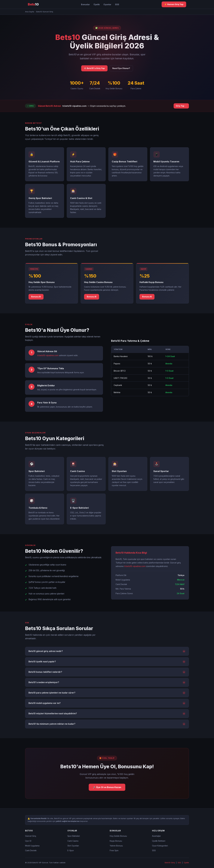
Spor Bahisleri (74, 836)
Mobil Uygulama (32, 846)
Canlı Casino (73, 841)
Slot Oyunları (73, 846)
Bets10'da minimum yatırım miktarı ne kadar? (107, 724)
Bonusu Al (36, 297)
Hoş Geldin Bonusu (118, 836)
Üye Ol (28, 841)
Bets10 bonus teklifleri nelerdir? (107, 672)
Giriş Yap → (181, 106)
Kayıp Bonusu (116, 841)
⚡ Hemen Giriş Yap (174, 4)
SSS (117, 4)
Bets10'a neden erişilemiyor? (107, 682)
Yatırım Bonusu (116, 846)
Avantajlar (156, 836)
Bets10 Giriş (170, 863)
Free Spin (114, 850)
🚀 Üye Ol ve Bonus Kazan (107, 787)
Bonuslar (85, 4)
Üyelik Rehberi (159, 841)
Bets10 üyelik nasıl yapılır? (107, 662)
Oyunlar (107, 4)
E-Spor (71, 850)
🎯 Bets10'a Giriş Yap (94, 68)
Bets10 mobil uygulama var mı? (107, 703)
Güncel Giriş (31, 836)
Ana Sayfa (30, 12)
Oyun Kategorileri (160, 846)
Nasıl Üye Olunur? (121, 68)
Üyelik (97, 4)
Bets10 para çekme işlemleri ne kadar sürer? (107, 693)
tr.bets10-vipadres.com (74, 106)
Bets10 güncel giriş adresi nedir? (107, 651)
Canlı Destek (31, 850)
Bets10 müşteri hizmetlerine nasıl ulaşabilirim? (107, 714)
